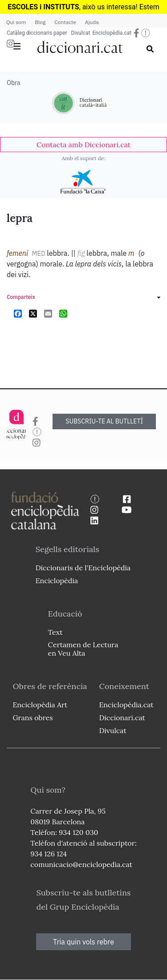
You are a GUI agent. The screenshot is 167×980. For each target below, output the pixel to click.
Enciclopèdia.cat (112, 33)
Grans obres (33, 718)
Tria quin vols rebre (83, 942)
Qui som (16, 22)
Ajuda (92, 22)
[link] (83, 145)
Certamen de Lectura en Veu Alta (83, 649)
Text (55, 632)
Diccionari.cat (122, 718)
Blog (40, 22)
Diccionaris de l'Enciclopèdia (83, 568)
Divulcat (81, 33)
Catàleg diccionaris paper (37, 33)
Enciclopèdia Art (40, 705)
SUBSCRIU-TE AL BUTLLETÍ (104, 421)
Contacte (65, 22)
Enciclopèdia (57, 581)
